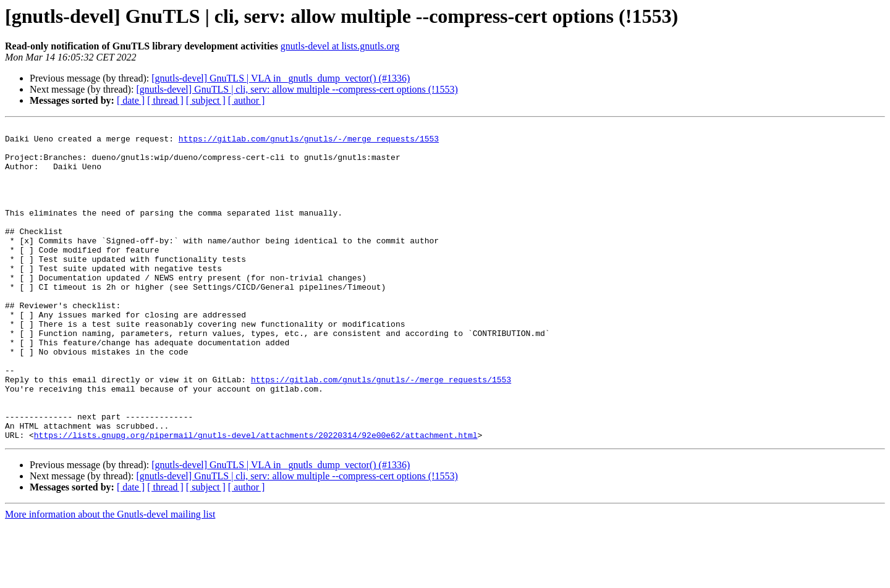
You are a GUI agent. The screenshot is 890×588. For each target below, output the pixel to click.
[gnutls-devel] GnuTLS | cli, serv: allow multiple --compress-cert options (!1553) (297, 89)
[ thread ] (165, 100)
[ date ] (131, 100)
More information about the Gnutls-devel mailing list (110, 577)
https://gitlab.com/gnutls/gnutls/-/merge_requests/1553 (309, 142)
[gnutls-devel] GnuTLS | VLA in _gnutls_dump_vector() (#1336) (281, 78)
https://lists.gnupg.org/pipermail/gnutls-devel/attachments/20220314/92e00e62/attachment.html (256, 498)
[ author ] (247, 100)
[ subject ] (206, 100)
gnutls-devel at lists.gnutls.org (340, 46)
